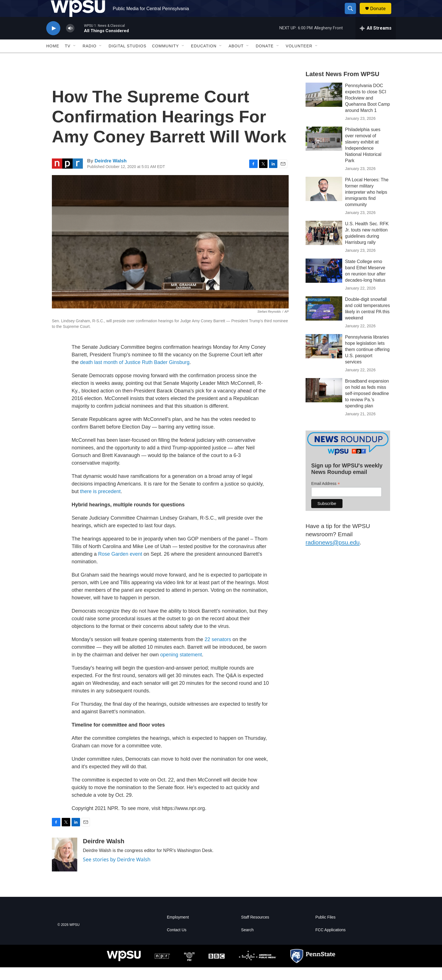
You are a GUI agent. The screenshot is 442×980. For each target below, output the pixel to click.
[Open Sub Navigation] (75, 59)
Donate (381, 15)
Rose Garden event (120, 567)
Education (204, 59)
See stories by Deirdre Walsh (117, 872)
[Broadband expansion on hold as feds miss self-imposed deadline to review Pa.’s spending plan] (324, 403)
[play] (53, 41)
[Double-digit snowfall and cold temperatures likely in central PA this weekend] (324, 321)
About (236, 59)
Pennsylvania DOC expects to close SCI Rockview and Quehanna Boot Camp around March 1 (367, 111)
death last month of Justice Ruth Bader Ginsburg (135, 375)
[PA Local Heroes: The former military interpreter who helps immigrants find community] (324, 202)
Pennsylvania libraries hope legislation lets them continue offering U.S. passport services (367, 362)
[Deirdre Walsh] (65, 867)
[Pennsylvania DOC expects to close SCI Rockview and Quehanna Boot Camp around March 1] (324, 107)
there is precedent (100, 504)
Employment (178, 930)
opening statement (181, 667)
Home (53, 59)
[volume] (70, 41)
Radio (89, 59)
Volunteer (299, 59)
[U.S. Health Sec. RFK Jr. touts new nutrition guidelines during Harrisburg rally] (324, 246)
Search (247, 943)
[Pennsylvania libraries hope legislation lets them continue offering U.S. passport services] (324, 359)
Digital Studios (127, 59)
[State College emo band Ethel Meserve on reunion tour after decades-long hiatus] (324, 283)
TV (68, 59)
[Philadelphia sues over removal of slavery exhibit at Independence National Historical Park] (324, 151)
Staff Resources (255, 930)
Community (165, 59)
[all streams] (376, 41)
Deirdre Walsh (111, 174)
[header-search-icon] (353, 15)
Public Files (326, 930)
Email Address (326, 496)
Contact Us (177, 943)
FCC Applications (331, 943)
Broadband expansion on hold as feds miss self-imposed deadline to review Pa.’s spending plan (367, 406)
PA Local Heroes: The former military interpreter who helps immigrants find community (367, 205)
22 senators (218, 652)
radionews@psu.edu (333, 555)
